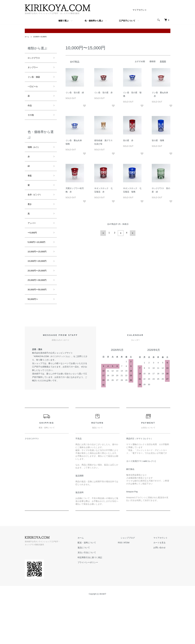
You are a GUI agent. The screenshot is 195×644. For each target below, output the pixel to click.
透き (30, 217)
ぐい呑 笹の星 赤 (103, 93)
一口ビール (34, 90)
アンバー (33, 237)
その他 (32, 121)
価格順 (152, 61)
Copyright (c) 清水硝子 (97, 638)
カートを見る (162, 587)
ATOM (137, 587)
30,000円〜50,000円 (38, 330)
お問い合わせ (162, 592)
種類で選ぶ (63, 21)
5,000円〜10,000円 (39, 258)
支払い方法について (100, 597)
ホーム (27, 37)
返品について (97, 592)
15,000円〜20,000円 (38, 286)
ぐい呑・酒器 (36, 79)
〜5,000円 (34, 248)
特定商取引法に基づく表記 (103, 602)
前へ (104, 233)
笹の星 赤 (128, 140)
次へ (132, 233)
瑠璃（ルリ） (36, 154)
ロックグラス (36, 58)
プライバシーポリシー (101, 607)
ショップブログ (136, 582)
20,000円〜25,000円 (38, 301)
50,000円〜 (34, 343)
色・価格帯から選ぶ (94, 21)
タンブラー (34, 69)
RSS (131, 587)
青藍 (30, 185)
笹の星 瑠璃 (158, 140)
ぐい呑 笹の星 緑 (75, 93)
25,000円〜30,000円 (38, 315)
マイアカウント (140, 10)
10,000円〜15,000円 (42, 37)
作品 (30, 110)
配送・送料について (100, 587)
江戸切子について (127, 21)
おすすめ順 (140, 61)
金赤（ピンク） (37, 206)
